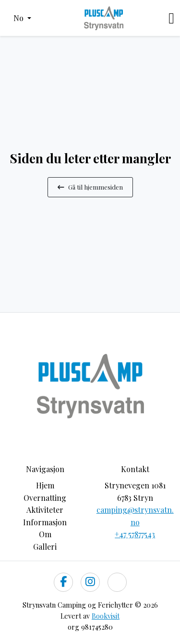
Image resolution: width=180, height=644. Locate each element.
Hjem (45, 485)
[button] (22, 18)
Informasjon (45, 522)
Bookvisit (106, 616)
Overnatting (45, 498)
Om (45, 534)
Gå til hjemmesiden (90, 187)
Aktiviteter (45, 510)
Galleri (45, 547)
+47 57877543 (135, 534)
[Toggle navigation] (171, 18)
